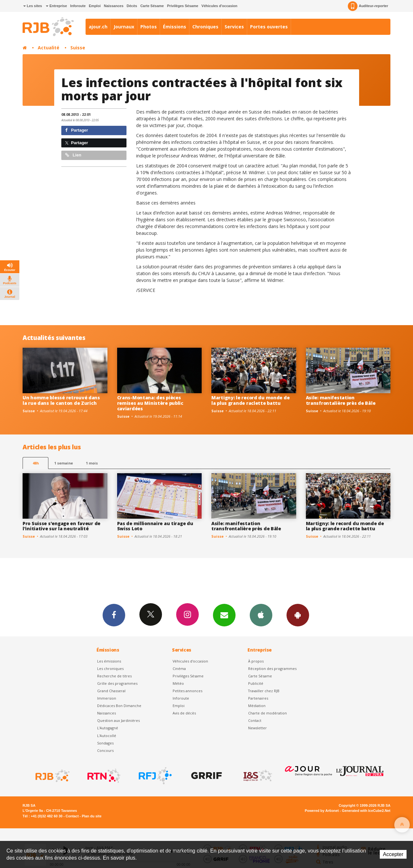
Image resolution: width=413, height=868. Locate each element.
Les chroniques (110, 668)
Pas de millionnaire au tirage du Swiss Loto (155, 526)
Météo (178, 683)
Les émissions (109, 661)
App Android (298, 615)
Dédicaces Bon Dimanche (119, 706)
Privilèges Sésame (183, 6)
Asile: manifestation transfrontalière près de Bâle (341, 400)
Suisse (78, 48)
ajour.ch (98, 27)
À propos (256, 661)
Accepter (393, 854)
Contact (255, 720)
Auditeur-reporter (368, 6)
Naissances (114, 6)
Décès (132, 6)
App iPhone (261, 615)
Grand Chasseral (111, 691)
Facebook (114, 615)
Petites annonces (187, 691)
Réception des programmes (272, 668)
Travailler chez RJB (264, 691)
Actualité (49, 48)
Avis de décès (184, 713)
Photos (149, 27)
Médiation (257, 706)
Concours (105, 750)
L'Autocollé (107, 736)
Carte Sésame (152, 6)
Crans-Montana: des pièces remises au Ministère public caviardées (150, 403)
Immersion (107, 698)
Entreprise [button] (56, 6)
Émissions (175, 27)
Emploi (95, 6)
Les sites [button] (33, 6)
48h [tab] (36, 463)
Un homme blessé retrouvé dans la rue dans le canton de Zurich (61, 400)
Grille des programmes (117, 683)
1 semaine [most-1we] (64, 463)
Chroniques (205, 27)
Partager (77, 130)
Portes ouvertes (269, 27)
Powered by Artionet (322, 811)
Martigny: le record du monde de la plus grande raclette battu (250, 400)
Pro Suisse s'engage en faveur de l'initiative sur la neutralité (61, 526)
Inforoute (78, 6)
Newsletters (224, 615)
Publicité (256, 683)
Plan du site (91, 816)
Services (234, 27)
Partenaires (258, 698)
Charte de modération (267, 713)
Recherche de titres (114, 676)
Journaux (124, 27)
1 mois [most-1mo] (92, 463)
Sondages (105, 743)
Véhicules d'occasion (219, 6)
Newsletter (257, 728)
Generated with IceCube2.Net (366, 811)
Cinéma (179, 668)
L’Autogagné (108, 728)
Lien (73, 155)
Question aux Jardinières (118, 720)
